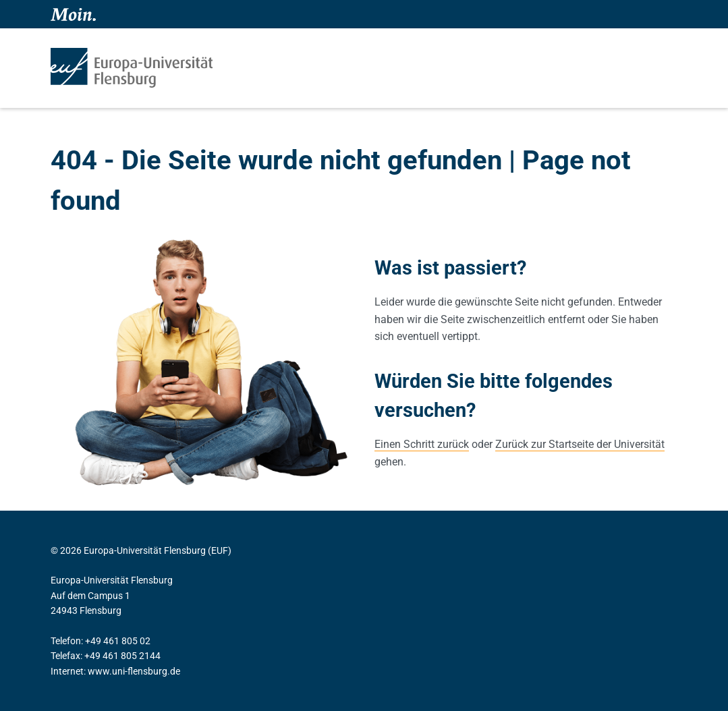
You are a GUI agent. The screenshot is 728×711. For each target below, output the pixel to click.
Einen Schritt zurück (422, 444)
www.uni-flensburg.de (134, 671)
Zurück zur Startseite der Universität (580, 444)
